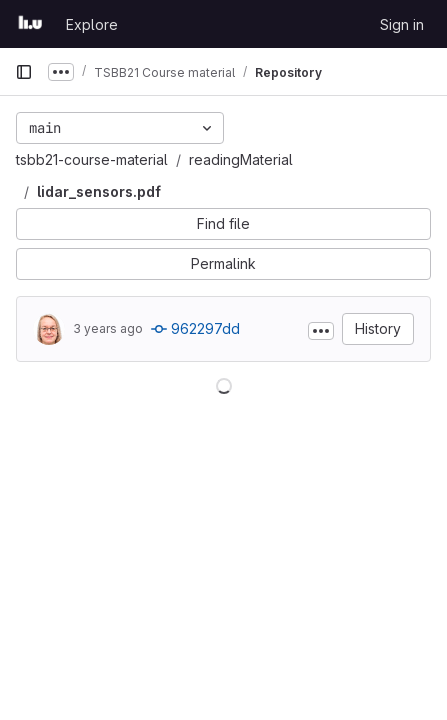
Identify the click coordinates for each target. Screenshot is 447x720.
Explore (92, 24)
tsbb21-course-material (92, 159)
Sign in (402, 24)
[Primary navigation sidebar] (24, 72)
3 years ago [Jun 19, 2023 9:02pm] (108, 328)
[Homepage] (30, 24)
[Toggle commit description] (321, 331)
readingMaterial (241, 159)
